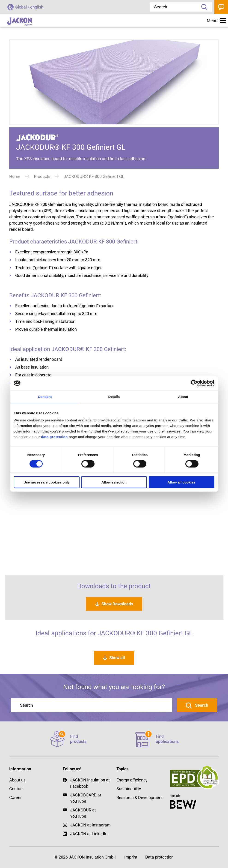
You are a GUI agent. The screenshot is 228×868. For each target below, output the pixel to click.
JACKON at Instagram (90, 825)
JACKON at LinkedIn (85, 834)
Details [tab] (114, 396)
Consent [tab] (45, 396)
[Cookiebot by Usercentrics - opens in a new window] (194, 383)
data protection (54, 437)
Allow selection (114, 482)
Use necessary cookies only (47, 482)
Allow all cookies (182, 482)
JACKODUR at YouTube (83, 813)
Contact (221, 7)
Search (203, 7)
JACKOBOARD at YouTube (86, 798)
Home (15, 176)
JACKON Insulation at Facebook (86, 783)
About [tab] (183, 396)
